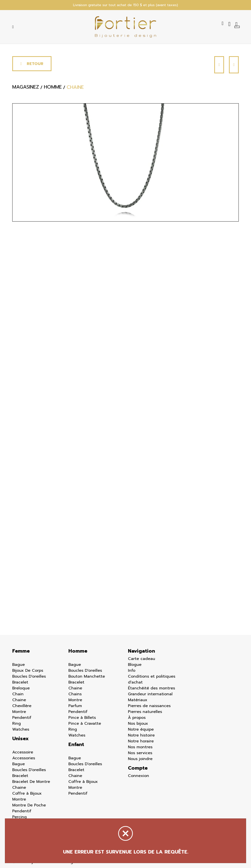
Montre (19, 712)
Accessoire (23, 752)
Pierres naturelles (145, 712)
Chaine (19, 700)
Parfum (75, 706)
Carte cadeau (142, 659)
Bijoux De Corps (28, 671)
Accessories (24, 758)
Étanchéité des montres (151, 688)
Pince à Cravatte (85, 723)
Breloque (21, 688)
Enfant (76, 744)
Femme (21, 651)
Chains (75, 694)
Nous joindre (140, 759)
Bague (19, 665)
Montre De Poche (29, 805)
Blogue (135, 665)
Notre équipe (141, 729)
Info (132, 671)
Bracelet (20, 682)
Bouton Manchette (87, 676)
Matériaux (138, 700)
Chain (18, 694)
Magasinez (26, 87)
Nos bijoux (138, 723)
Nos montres (140, 747)
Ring (17, 723)
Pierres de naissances (149, 706)
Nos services (140, 753)
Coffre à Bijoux (27, 793)
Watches (21, 729)
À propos (137, 718)
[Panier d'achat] (237, 24)
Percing (19, 817)
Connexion (138, 776)
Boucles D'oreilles (29, 676)
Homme (78, 651)
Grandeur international (150, 694)
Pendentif (22, 718)
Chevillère (22, 706)
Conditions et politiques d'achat (152, 679)
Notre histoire (141, 735)
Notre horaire (141, 741)
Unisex (20, 738)
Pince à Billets (82, 718)
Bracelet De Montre (31, 782)
